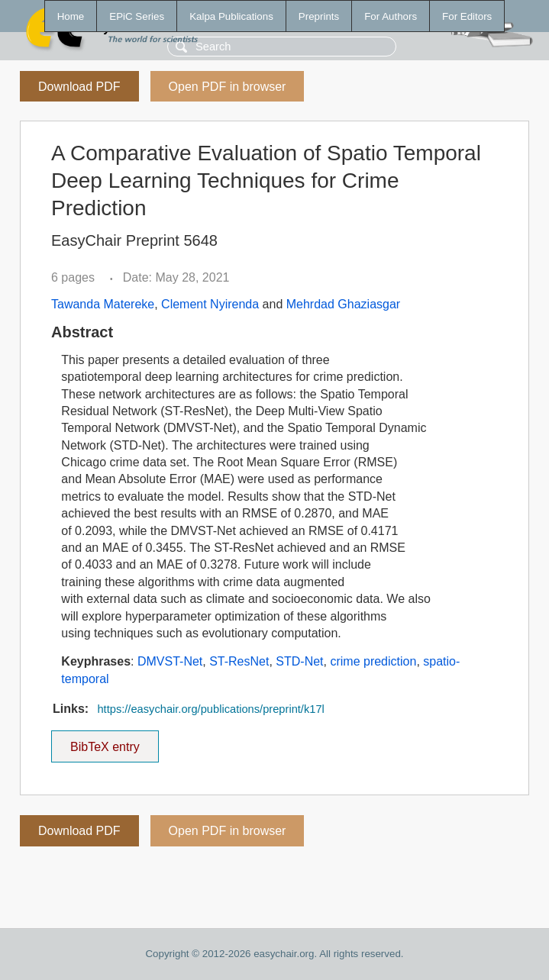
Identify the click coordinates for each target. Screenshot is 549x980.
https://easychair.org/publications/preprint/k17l (210, 709)
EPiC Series (137, 16)
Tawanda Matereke (103, 304)
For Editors (467, 16)
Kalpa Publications (231, 16)
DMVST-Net (170, 661)
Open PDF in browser (228, 87)
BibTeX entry (105, 742)
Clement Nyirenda (210, 304)
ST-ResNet (239, 661)
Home (71, 16)
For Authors (391, 16)
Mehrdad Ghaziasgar (343, 304)
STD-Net (299, 661)
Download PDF (79, 87)
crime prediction (373, 661)
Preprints (319, 16)
